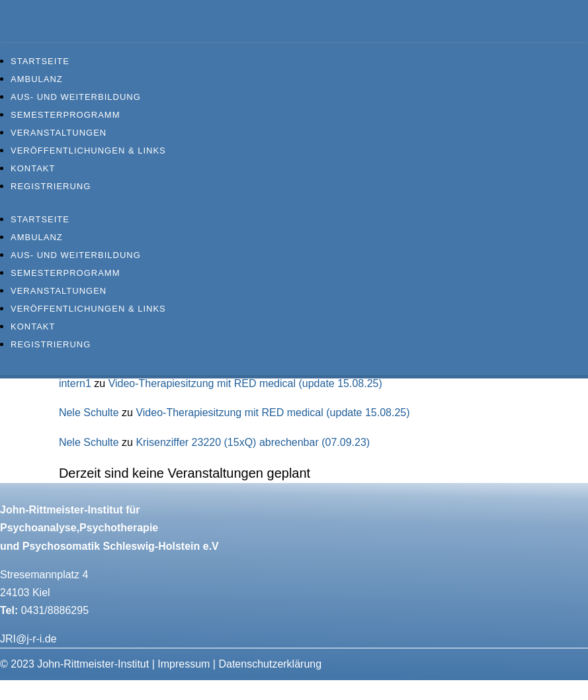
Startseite (40, 61)
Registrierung (51, 186)
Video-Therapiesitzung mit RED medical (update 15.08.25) (245, 383)
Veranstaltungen (59, 133)
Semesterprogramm (65, 115)
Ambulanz (37, 79)
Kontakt (33, 168)
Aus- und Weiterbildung (76, 97)
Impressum (184, 664)
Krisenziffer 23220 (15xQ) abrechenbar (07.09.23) (253, 442)
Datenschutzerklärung (270, 664)
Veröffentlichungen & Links (88, 151)
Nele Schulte (89, 413)
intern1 (75, 383)
